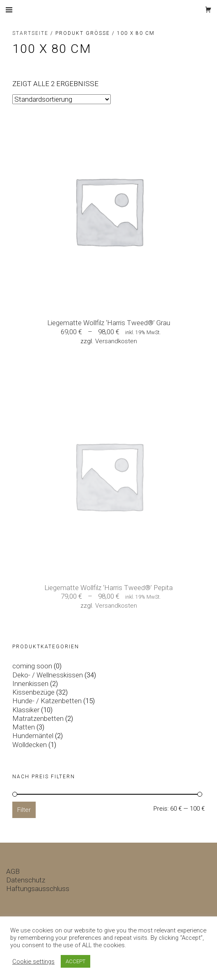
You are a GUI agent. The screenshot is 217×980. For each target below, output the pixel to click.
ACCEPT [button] (75, 961)
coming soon (32, 666)
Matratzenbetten (38, 718)
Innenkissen (30, 684)
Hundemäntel (33, 736)
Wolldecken (30, 745)
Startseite (30, 33)
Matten (24, 727)
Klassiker (26, 710)
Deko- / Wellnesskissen (48, 675)
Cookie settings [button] (33, 962)
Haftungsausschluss (38, 889)
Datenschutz (26, 880)
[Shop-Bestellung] (62, 99)
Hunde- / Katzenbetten (47, 701)
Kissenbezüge (33, 692)
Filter (24, 810)
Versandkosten (116, 341)
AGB (13, 871)
